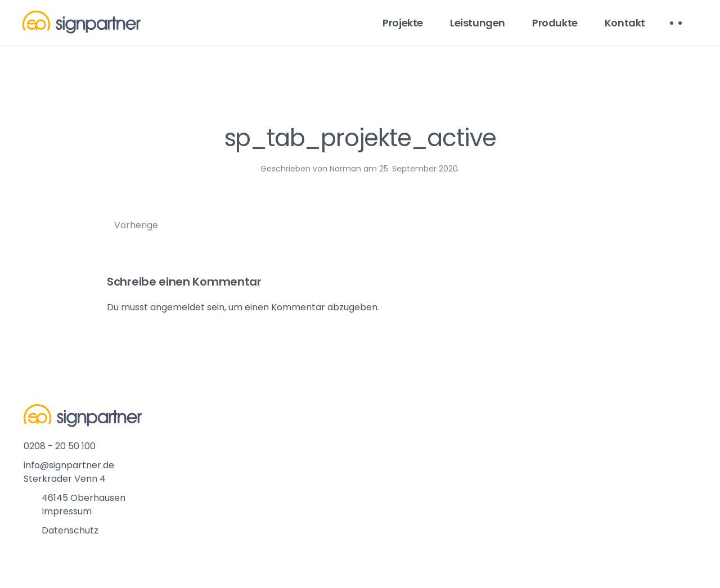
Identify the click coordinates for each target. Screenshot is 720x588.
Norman (345, 169)
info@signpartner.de (69, 465)
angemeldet (177, 307)
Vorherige (136, 225)
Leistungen (478, 23)
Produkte (555, 23)
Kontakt (625, 23)
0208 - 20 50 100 (60, 446)
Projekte (403, 23)
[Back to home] (82, 22)
